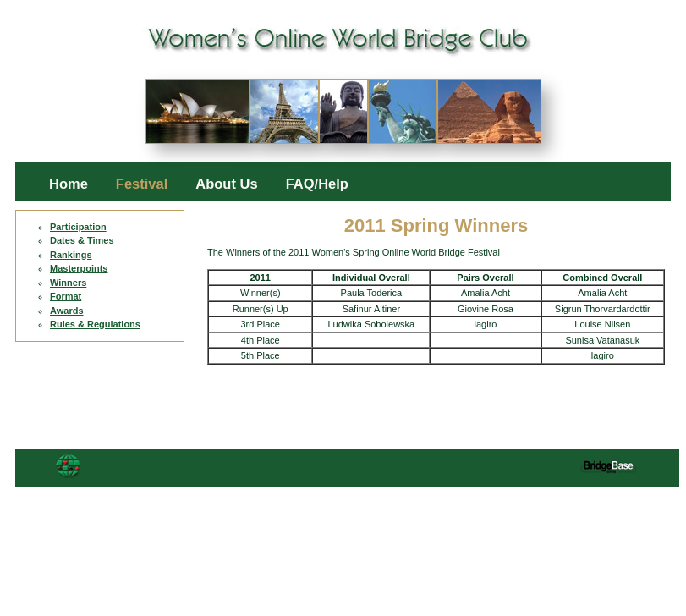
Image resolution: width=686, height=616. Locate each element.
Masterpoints (79, 268)
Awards (67, 311)
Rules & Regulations (95, 324)
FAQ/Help (317, 184)
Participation (78, 227)
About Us (226, 184)
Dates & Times (82, 240)
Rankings (71, 255)
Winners (68, 283)
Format (66, 296)
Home (69, 184)
